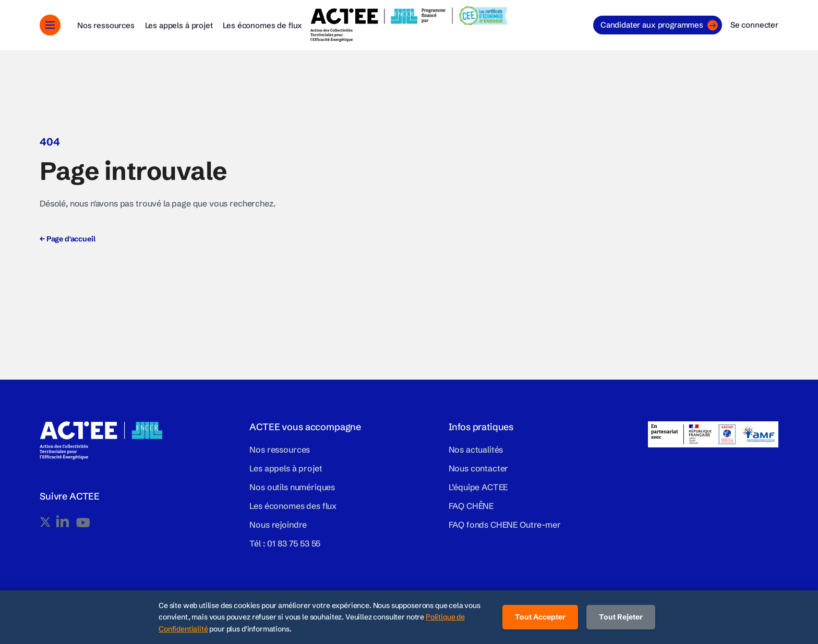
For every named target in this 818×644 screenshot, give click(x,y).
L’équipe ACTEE (478, 487)
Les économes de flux (262, 25)
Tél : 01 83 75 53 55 (285, 543)
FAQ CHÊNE (471, 506)
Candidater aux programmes (659, 25)
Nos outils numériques (292, 487)
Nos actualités (476, 449)
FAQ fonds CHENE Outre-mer (505, 525)
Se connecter (754, 25)
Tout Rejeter (621, 617)
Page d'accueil (67, 239)
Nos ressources (106, 25)
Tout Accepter (540, 617)
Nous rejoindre (278, 525)
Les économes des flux (293, 506)
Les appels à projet (179, 25)
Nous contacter (479, 468)
